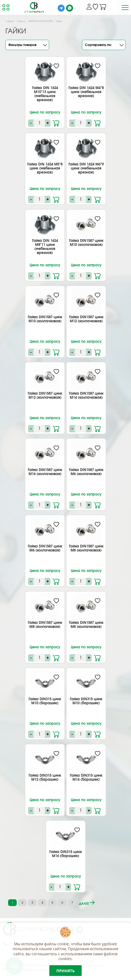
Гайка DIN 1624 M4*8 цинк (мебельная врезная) (86, 92)
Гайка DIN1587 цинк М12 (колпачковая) (86, 319)
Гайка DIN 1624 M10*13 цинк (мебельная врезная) (45, 94)
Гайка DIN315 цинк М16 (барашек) (66, 854)
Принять (65, 971)
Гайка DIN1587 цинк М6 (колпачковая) (86, 472)
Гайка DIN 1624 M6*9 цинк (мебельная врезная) (86, 169)
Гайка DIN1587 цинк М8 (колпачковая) (86, 549)
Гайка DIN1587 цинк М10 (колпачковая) (86, 243)
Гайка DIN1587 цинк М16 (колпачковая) (45, 472)
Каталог (21, 22)
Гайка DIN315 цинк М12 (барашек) (45, 778)
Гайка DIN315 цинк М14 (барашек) (86, 778)
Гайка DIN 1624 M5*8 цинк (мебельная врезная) (45, 169)
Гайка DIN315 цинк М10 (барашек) (45, 701)
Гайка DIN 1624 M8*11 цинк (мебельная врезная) (45, 247)
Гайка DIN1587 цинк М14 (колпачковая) (86, 396)
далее (87, 903)
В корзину (56, 123)
